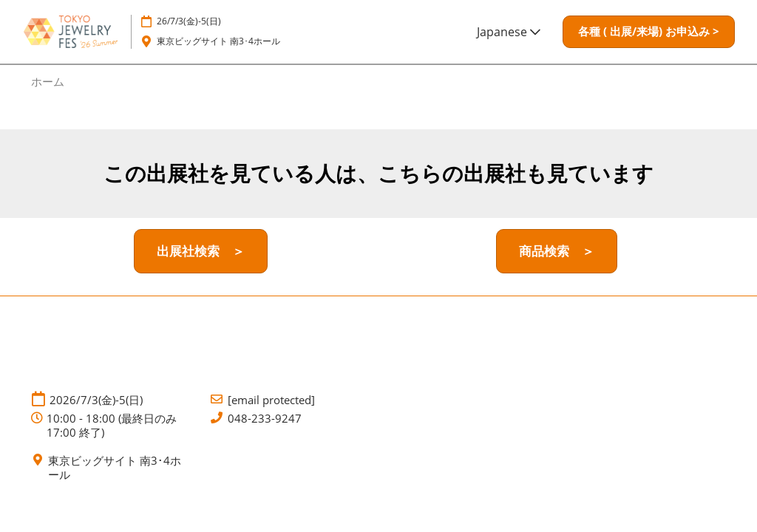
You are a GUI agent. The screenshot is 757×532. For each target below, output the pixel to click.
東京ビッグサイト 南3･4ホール (218, 41)
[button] (649, 32)
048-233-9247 (265, 419)
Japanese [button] (509, 32)
